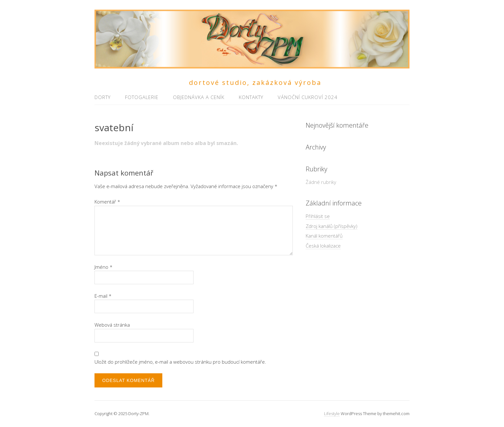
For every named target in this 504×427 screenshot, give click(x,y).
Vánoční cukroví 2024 (308, 97)
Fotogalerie (142, 97)
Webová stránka (112, 325)
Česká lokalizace (323, 246)
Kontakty (251, 97)
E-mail (103, 296)
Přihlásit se (318, 216)
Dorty (103, 97)
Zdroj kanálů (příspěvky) (332, 226)
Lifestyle (332, 413)
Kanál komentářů (324, 236)
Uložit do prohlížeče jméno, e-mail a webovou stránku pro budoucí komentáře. (180, 362)
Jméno (104, 267)
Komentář (107, 202)
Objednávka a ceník (199, 97)
